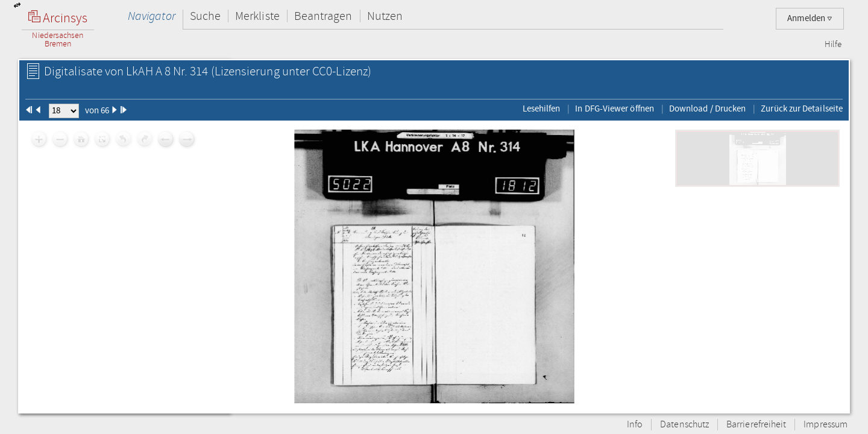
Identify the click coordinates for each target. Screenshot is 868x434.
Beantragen (323, 16)
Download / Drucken (707, 108)
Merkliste (257, 16)
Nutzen (385, 16)
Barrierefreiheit (756, 425)
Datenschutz (684, 425)
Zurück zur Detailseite (802, 108)
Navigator (152, 16)
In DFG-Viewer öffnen (615, 108)
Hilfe (833, 45)
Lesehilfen (542, 108)
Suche (205, 16)
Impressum (826, 425)
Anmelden (810, 18)
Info (635, 425)
